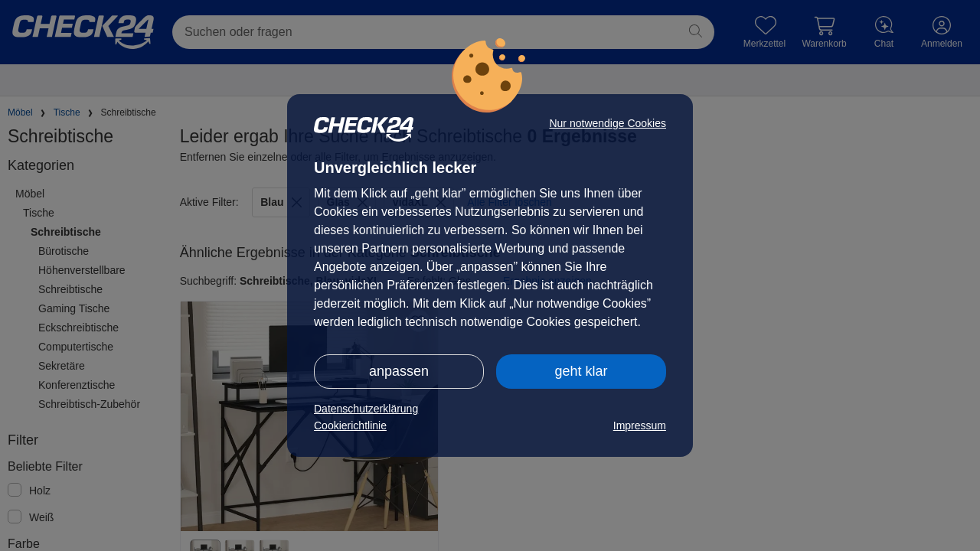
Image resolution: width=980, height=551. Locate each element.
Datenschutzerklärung (366, 409)
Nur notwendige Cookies (608, 123)
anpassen (399, 371)
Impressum (640, 425)
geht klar (581, 371)
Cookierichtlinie (350, 425)
